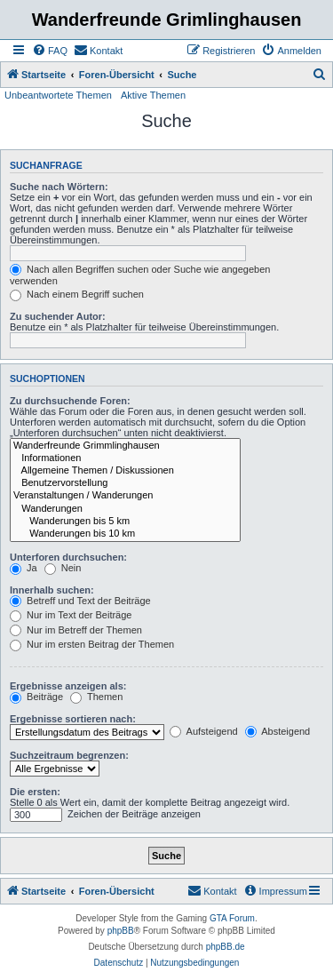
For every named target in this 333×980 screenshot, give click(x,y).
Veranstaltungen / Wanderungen (125, 496)
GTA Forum (232, 918)
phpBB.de (226, 947)
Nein (63, 568)
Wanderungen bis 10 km (125, 534)
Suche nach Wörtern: (59, 187)
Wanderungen (125, 509)
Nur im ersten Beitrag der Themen (92, 644)
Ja (24, 568)
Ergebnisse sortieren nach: (73, 719)
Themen (96, 697)
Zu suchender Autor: (58, 316)
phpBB (121, 931)
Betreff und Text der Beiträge (80, 601)
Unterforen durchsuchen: (68, 557)
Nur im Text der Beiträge (71, 615)
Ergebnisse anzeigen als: (68, 686)
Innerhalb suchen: (52, 590)
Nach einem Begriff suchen (77, 294)
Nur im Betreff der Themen (76, 630)
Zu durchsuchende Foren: (70, 401)
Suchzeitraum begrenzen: (69, 755)
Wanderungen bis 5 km (125, 522)
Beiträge (36, 697)
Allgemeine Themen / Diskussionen (125, 471)
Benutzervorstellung (125, 483)
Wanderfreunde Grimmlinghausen (125, 446)
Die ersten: (35, 792)
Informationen (125, 458)
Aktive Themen (153, 95)
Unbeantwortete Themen (58, 95)
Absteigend (278, 731)
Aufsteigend (204, 731)
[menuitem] (50, 51)
